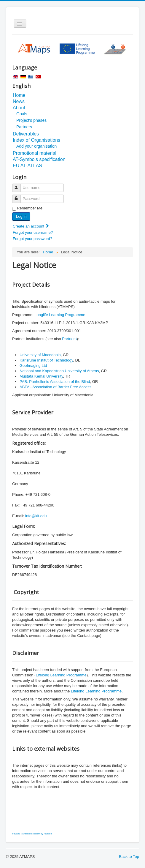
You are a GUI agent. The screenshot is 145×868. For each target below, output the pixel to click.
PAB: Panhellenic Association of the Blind (55, 382)
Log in (21, 216)
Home (19, 95)
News (19, 101)
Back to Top (129, 857)
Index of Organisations (36, 140)
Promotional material (35, 153)
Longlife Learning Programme (60, 315)
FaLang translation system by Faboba (32, 834)
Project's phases (31, 120)
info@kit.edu (36, 516)
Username (19, 185)
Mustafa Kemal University (41, 376)
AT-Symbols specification (39, 159)
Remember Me (30, 208)
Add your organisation (36, 146)
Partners (24, 127)
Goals (22, 114)
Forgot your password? (32, 239)
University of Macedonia (40, 355)
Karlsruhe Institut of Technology (46, 360)
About (19, 108)
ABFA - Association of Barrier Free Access (55, 387)
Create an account (31, 226)
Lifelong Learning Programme (61, 675)
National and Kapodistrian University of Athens (59, 371)
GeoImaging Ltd (33, 366)
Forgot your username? (33, 232)
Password (19, 196)
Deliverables (26, 134)
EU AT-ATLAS (27, 166)
